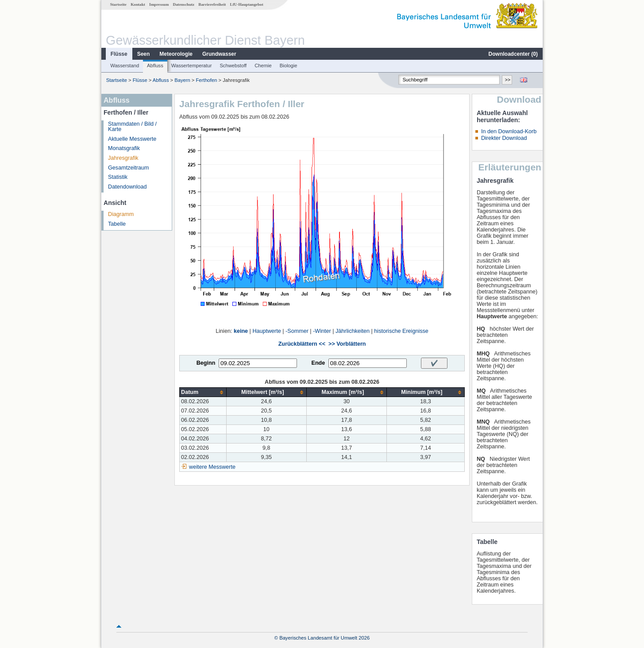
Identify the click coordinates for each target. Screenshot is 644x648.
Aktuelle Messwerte (132, 139)
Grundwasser (219, 54)
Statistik (118, 177)
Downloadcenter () (513, 54)
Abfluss (155, 66)
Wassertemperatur (192, 66)
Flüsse (119, 54)
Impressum (159, 4)
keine (241, 331)
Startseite (118, 4)
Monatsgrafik (124, 148)
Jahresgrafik (123, 158)
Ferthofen (207, 80)
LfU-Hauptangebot (247, 4)
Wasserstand (125, 66)
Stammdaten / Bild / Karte (132, 127)
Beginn (206, 363)
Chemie (263, 66)
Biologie (289, 66)
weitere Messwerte (212, 467)
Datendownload (127, 187)
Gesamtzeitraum (128, 168)
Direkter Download (504, 138)
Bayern (182, 80)
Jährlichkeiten (353, 331)
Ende (318, 363)
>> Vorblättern (347, 344)
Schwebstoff (233, 66)
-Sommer (297, 331)
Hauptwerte (266, 331)
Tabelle (117, 224)
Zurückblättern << (302, 344)
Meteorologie (176, 54)
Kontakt (138, 4)
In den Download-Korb (509, 131)
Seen (144, 54)
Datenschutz (184, 4)
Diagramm (121, 214)
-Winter (322, 331)
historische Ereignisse (401, 331)
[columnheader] (203, 392)
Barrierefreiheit (212, 4)
